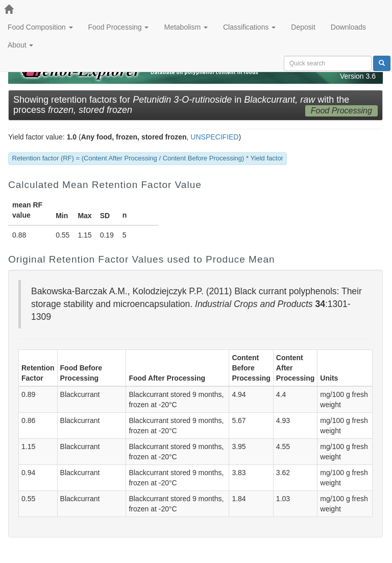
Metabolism (186, 27)
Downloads (348, 27)
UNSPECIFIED (214, 137)
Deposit (303, 27)
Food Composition (40, 27)
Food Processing (119, 27)
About (20, 45)
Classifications (249, 27)
